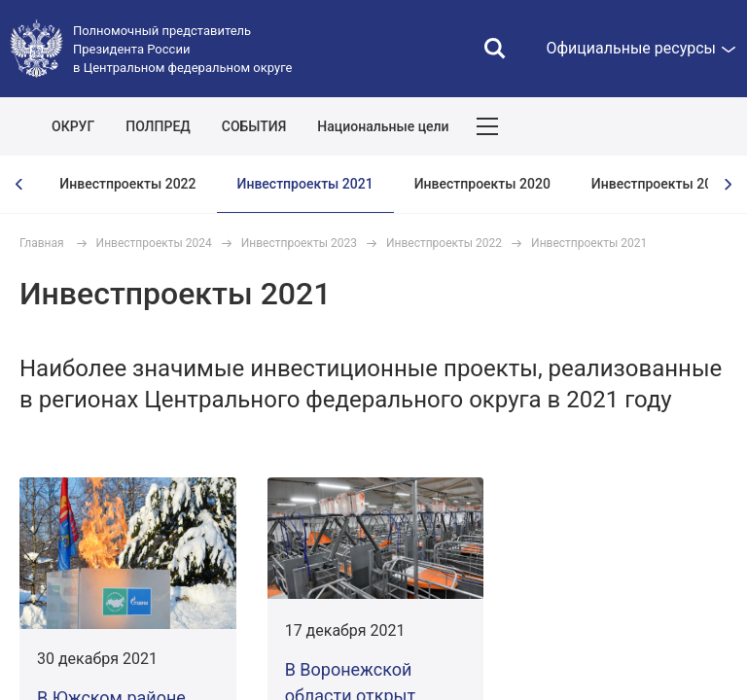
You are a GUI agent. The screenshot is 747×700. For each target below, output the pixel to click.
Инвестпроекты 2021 (305, 184)
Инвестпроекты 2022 (127, 184)
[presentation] (19, 184)
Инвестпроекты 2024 (154, 243)
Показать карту (674, 126)
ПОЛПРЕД (158, 126)
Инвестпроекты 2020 (482, 184)
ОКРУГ (73, 126)
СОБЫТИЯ (254, 126)
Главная (42, 243)
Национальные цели (383, 126)
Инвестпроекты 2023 (299, 243)
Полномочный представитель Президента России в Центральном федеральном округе (182, 49)
